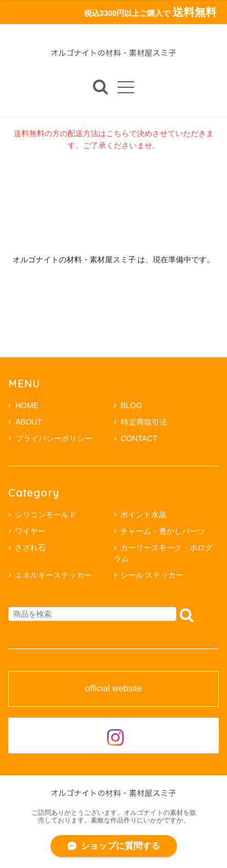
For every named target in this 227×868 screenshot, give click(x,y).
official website (114, 689)
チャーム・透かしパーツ (163, 531)
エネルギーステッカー (53, 575)
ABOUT (25, 422)
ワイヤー (30, 531)
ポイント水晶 (143, 515)
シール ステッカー (152, 575)
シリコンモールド (46, 515)
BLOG (128, 405)
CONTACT (136, 438)
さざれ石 (30, 548)
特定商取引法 (140, 422)
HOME (23, 405)
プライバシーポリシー (50, 438)
